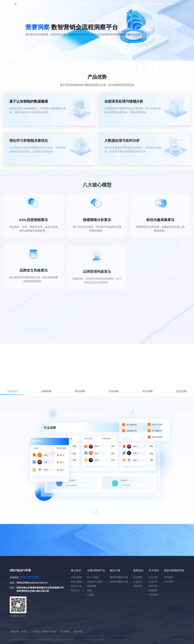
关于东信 (134, 4)
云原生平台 (76, 586)
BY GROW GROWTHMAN (92, 640)
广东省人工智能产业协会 (44, 631)
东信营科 (78, 631)
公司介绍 (153, 577)
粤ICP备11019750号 (67, 640)
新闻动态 (119, 4)
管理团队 (153, 590)
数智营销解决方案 (119, 577)
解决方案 (103, 4)
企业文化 (153, 582)
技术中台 (75, 590)
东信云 (24, 631)
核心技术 (66, 4)
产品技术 (138, 582)
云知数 (91, 595)
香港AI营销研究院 (154, 4)
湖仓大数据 (76, 582)
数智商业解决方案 (119, 582)
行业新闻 (168, 582)
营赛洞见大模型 (95, 582)
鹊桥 (89, 590)
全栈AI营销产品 (85, 4)
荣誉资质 (153, 595)
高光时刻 (138, 586)
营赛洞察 (92, 586)
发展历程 (153, 586)
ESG (171, 4)
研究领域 (168, 577)
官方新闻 (138, 577)
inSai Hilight (93, 577)
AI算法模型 (76, 577)
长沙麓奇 (65, 631)
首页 (53, 4)
